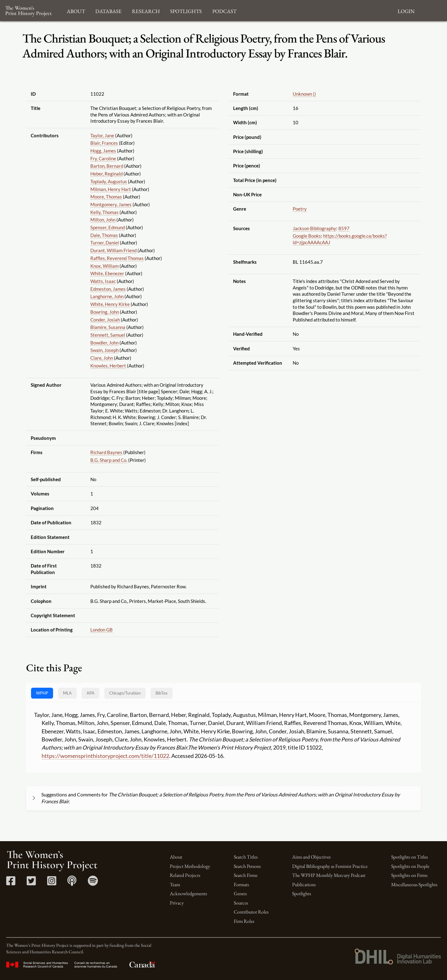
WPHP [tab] (42, 693)
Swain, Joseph (104, 350)
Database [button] (108, 10)
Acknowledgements (188, 893)
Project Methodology (190, 866)
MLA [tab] (67, 693)
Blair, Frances (104, 143)
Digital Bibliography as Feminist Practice (330, 866)
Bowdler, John (104, 343)
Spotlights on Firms (409, 875)
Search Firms (246, 875)
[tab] (125, 693)
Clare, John (102, 358)
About (176, 857)
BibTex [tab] (162, 693)
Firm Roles (244, 921)
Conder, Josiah (105, 320)
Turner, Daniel (105, 243)
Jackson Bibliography (314, 228)
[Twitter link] (31, 883)
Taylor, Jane (102, 135)
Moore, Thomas (106, 197)
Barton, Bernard (107, 166)
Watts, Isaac (103, 281)
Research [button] (146, 10)
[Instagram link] (52, 883)
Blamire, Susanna (108, 327)
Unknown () (304, 94)
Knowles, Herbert (108, 366)
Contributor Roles (251, 912)
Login (406, 10)
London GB (102, 630)
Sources (241, 903)
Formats (241, 884)
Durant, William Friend (113, 250)
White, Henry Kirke (110, 304)
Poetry (300, 209)
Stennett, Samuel (108, 335)
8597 (344, 228)
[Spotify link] (93, 883)
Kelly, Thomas (104, 212)
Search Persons (247, 866)
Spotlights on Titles (409, 857)
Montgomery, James (111, 204)
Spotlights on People (410, 866)
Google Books (307, 236)
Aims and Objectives (311, 857)
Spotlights (302, 893)
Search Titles (246, 857)
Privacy (177, 903)
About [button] (76, 10)
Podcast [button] (224, 10)
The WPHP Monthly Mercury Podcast (329, 875)
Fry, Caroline (103, 158)
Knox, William (104, 266)
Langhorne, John (107, 296)
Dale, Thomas (104, 235)
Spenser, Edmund (108, 227)
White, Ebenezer (107, 273)
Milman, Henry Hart (111, 189)
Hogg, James (103, 151)
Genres (240, 893)
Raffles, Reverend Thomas (117, 258)
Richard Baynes (106, 452)
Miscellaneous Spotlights (414, 884)
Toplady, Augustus (109, 181)
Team (175, 884)
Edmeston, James (108, 289)
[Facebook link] (11, 883)
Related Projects (185, 875)
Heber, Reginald (106, 174)
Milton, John (103, 220)
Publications (304, 884)
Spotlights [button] (186, 10)
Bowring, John (105, 312)
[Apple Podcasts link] (72, 883)
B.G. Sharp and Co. (109, 460)
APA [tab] (90, 693)
